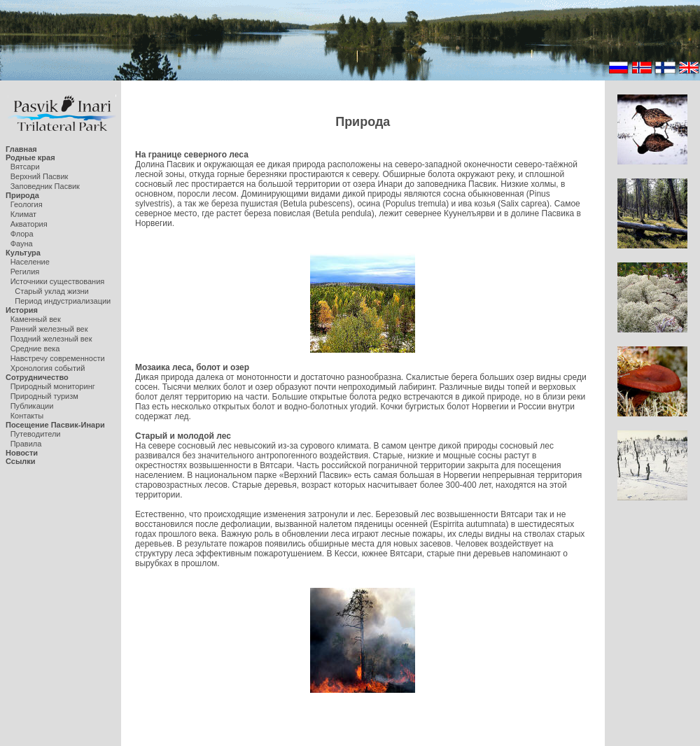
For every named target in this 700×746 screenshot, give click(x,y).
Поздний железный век (51, 339)
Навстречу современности (58, 358)
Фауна (22, 244)
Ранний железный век (49, 329)
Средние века (35, 349)
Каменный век (36, 319)
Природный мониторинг (53, 386)
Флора (22, 234)
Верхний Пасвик (40, 176)
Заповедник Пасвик (45, 186)
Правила (26, 444)
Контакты (27, 416)
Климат (23, 214)
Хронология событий (48, 368)
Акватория (29, 224)
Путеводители (36, 434)
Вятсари (25, 167)
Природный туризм (44, 396)
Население (30, 262)
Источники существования (58, 281)
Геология (27, 204)
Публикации (32, 406)
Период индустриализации (63, 301)
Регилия (25, 272)
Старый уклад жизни (51, 291)
